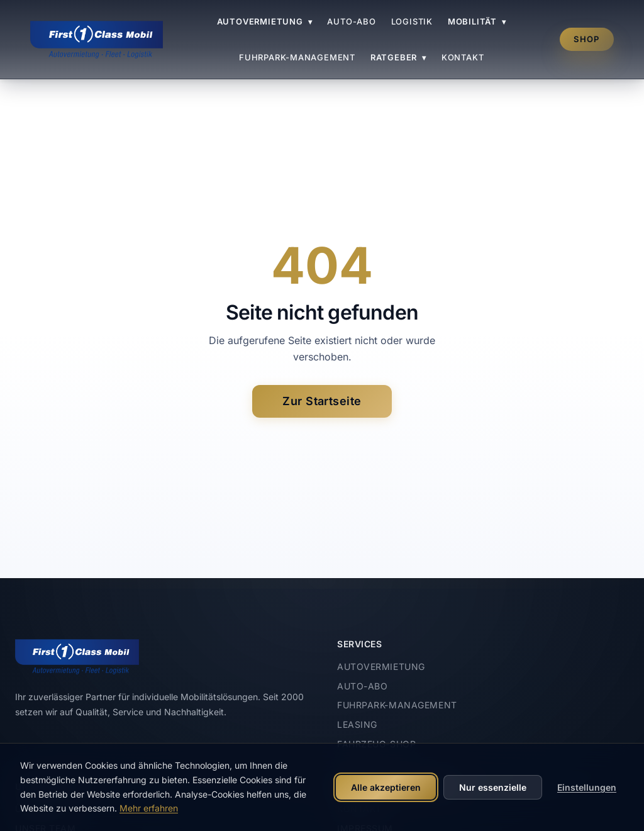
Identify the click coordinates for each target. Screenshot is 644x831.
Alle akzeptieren (386, 787)
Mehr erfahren (149, 808)
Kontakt (463, 57)
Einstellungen (587, 787)
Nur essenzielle (493, 787)
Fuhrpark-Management (297, 57)
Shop (586, 39)
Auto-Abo (351, 21)
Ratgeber (398, 57)
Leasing (357, 724)
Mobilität (477, 21)
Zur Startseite (322, 401)
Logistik (412, 21)
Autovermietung (265, 21)
